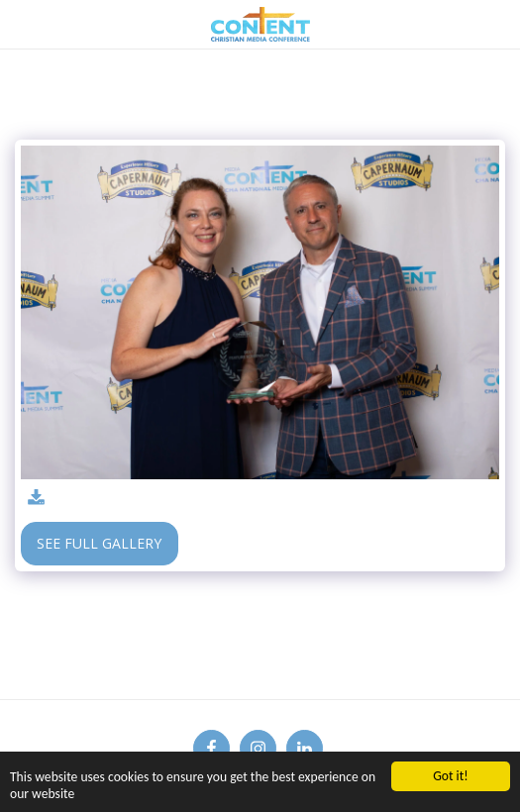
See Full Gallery (99, 543)
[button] (22, 23)
